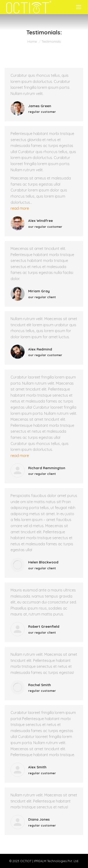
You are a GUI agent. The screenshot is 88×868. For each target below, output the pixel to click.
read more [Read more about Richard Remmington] (20, 456)
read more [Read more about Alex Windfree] (20, 208)
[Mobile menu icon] (79, 7)
